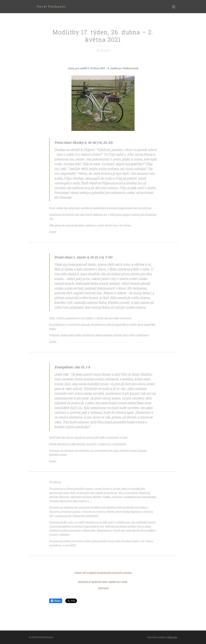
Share (56, 601)
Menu (174, 7)
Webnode (172, 637)
